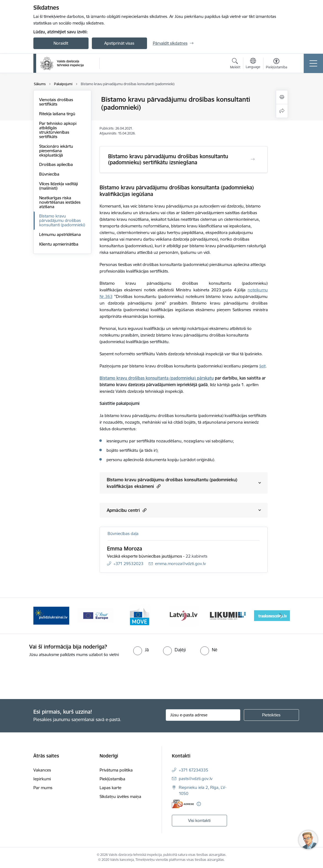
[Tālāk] (281, 616)
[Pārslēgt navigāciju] (313, 63)
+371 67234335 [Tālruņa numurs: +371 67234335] (193, 770)
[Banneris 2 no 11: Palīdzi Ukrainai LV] (95, 615)
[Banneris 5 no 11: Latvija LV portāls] (228, 615)
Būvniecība (49, 174)
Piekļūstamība (112, 779)
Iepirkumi (42, 779)
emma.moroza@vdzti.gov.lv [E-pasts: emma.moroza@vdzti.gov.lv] (180, 564)
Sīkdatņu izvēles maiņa (120, 796)
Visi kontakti (199, 820)
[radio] (141, 650)
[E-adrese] (183, 804)
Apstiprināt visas (119, 43)
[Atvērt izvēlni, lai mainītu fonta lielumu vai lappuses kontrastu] (277, 64)
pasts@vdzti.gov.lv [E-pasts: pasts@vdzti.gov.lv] (196, 779)
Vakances (42, 770)
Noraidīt (61, 43)
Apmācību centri (127, 510)
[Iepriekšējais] (42, 616)
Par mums (43, 788)
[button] (158, 486)
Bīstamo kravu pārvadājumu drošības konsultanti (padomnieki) (62, 220)
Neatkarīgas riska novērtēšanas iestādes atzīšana (60, 202)
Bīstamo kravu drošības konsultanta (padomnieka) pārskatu (157, 378)
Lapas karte (110, 788)
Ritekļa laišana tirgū (57, 114)
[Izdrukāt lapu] (282, 97)
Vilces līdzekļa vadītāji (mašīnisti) (58, 186)
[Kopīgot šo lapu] (282, 111)
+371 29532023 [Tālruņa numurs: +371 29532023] (128, 564)
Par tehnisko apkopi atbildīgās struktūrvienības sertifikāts (58, 130)
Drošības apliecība (56, 164)
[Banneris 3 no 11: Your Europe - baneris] (140, 615)
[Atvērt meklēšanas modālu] (235, 64)
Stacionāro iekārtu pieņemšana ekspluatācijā (56, 151)
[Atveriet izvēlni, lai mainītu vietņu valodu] (253, 64)
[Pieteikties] (271, 715)
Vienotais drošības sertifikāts (56, 102)
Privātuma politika (116, 770)
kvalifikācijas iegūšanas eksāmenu (183, 310)
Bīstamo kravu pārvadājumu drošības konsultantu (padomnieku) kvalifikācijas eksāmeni (172, 483)
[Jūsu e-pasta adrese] (203, 715)
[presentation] (46, 679)
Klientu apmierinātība (59, 244)
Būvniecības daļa (123, 534)
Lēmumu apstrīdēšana (60, 234)
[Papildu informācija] (199, 804)
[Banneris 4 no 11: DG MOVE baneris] (184, 615)
